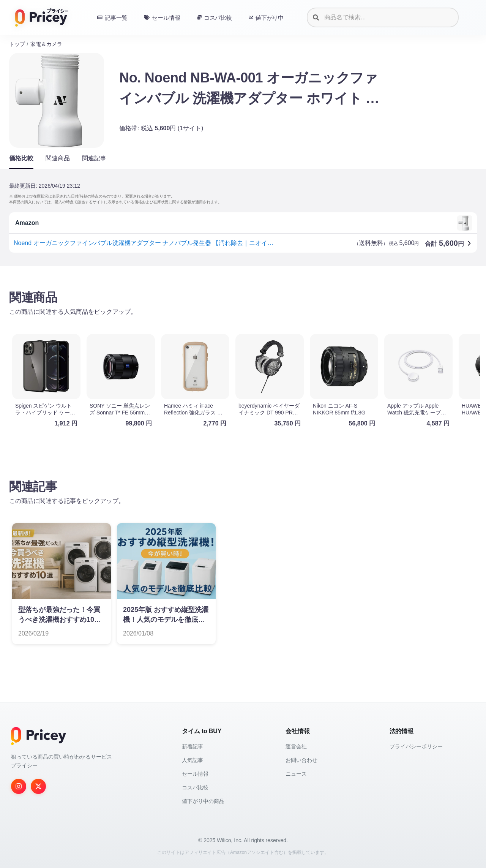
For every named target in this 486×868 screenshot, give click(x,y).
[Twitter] (38, 786)
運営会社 (296, 746)
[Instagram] (19, 786)
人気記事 (193, 760)
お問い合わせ (301, 760)
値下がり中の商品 (203, 801)
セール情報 (195, 774)
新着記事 (193, 746)
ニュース (296, 774)
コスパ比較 (195, 787)
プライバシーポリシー (416, 746)
